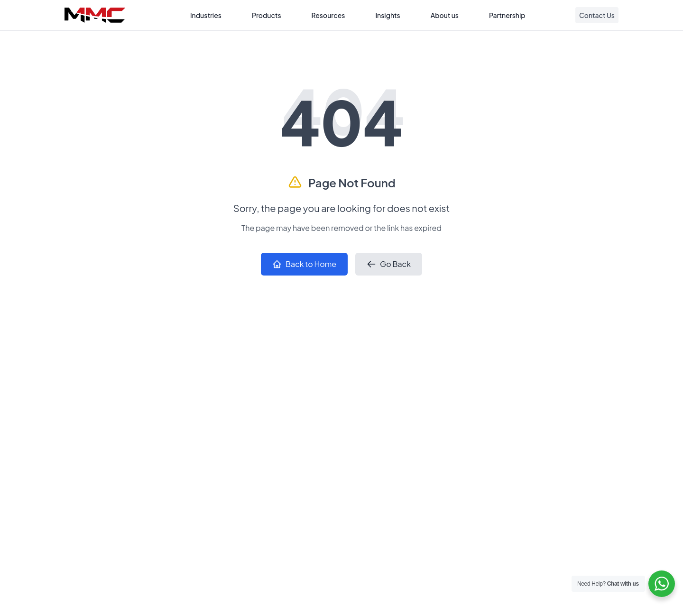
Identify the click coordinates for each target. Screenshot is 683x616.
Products (267, 15)
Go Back (389, 264)
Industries (206, 15)
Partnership (507, 15)
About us (445, 15)
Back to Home (304, 264)
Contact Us (597, 15)
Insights (388, 15)
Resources (328, 15)
